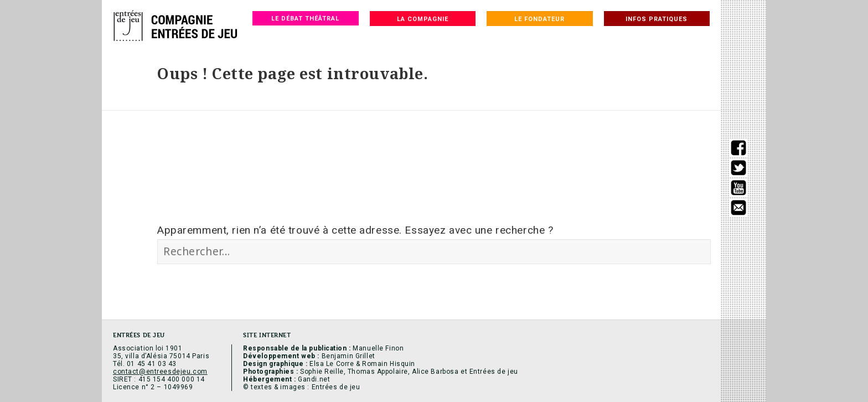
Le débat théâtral (305, 19)
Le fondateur (539, 19)
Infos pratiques (657, 19)
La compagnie (423, 19)
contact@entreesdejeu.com (160, 372)
